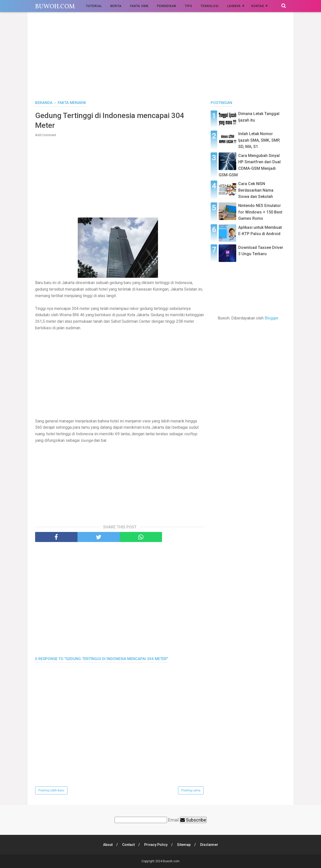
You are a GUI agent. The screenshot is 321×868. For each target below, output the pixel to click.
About (108, 845)
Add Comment (46, 135)
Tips (188, 6)
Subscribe (193, 820)
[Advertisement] (160, 58)
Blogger (271, 318)
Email (173, 820)
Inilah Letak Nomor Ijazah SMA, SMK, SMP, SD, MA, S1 (259, 140)
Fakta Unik (139, 6)
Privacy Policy (156, 845)
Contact (128, 845)
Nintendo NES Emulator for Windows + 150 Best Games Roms (260, 212)
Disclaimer (209, 845)
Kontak (258, 6)
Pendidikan (167, 6)
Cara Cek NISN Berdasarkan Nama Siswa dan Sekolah (256, 190)
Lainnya (234, 6)
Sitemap (184, 845)
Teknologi (210, 6)
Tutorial (94, 6)
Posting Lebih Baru (51, 790)
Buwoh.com (55, 7)
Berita (116, 6)
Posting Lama (191, 790)
